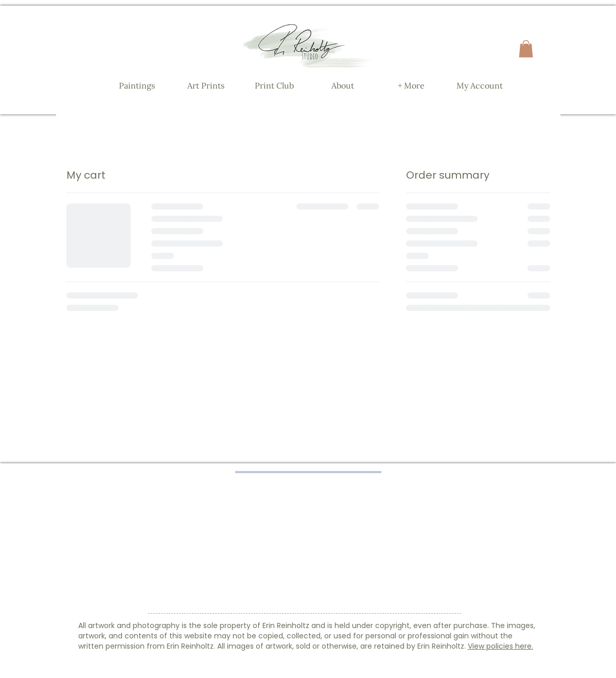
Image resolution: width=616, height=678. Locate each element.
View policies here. (500, 646)
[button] (526, 49)
